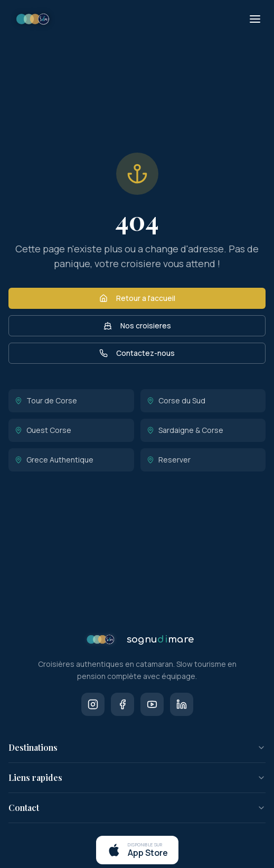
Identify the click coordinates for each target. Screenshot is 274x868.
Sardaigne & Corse (185, 430)
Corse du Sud (176, 400)
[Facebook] (122, 704)
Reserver (169, 460)
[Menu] (255, 19)
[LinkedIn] (182, 704)
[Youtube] (152, 704)
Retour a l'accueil (137, 298)
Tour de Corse (46, 400)
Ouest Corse (43, 430)
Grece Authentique (54, 460)
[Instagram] (93, 704)
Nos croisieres (137, 325)
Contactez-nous (137, 353)
